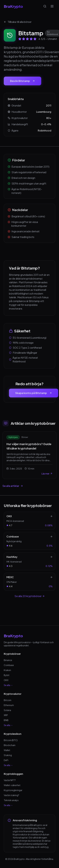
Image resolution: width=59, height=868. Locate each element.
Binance (8, 660)
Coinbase (9, 665)
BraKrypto (13, 6)
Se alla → (8, 685)
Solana (7, 710)
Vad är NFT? (10, 780)
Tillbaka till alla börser (18, 22)
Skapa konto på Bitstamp (34, 393)
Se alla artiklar (13, 486)
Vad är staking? (11, 795)
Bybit (7, 675)
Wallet (7, 750)
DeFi (6, 760)
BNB (6, 720)
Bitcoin (8, 700)
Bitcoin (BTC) (11, 740)
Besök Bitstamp (22, 81)
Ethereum (9, 705)
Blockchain (10, 745)
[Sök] (45, 6)
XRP (6, 715)
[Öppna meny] (52, 6)
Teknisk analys (11, 800)
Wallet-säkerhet (12, 785)
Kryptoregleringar (13, 790)
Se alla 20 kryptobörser (30, 596)
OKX (6, 680)
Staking (8, 755)
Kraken (7, 670)
